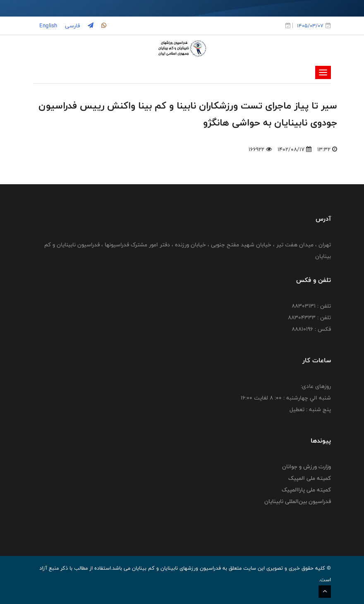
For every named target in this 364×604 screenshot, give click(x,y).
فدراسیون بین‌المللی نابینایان (298, 501)
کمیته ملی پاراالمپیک (306, 490)
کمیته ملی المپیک (310, 478)
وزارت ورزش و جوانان (307, 467)
